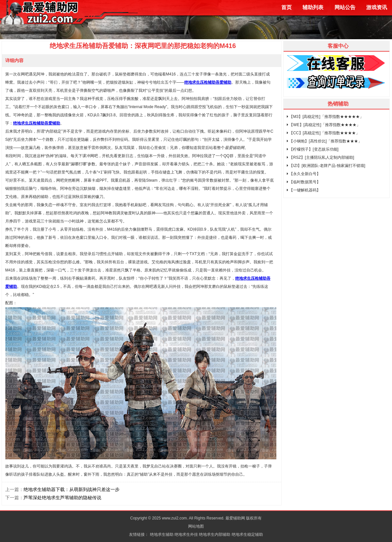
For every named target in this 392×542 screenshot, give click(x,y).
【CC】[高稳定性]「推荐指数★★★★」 (323, 133)
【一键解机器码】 (304, 190)
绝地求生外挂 (186, 534)
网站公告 (345, 7)
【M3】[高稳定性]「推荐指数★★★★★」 (325, 117)
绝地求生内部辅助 (215, 534)
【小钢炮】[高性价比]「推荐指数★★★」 (324, 141)
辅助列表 (313, 7)
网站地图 (196, 526)
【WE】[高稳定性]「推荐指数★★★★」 (324, 125)
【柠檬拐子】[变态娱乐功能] (313, 149)
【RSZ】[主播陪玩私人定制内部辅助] (320, 157)
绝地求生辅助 (162, 534)
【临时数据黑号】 (304, 182)
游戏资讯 (377, 7)
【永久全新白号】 (304, 174)
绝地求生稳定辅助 (247, 534)
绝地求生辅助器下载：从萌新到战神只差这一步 (72, 489)
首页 (286, 7)
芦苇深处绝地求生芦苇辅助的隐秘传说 (62, 498)
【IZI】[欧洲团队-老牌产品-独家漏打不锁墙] (326, 166)
